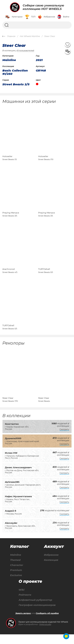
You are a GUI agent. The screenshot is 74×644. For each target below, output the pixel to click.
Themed (15, 569)
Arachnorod (9, 275)
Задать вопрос (23, 623)
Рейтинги (25, 604)
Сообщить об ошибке (47, 623)
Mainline (16, 564)
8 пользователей (26, 51)
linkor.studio (45, 634)
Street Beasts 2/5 (16, 84)
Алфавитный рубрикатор (35, 609)
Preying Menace (11, 216)
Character (17, 574)
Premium (16, 580)
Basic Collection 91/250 (15, 72)
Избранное (51, 564)
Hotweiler (7, 158)
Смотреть (64, 439)
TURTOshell (44, 275)
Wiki (21, 599)
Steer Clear (8, 407)
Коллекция (51, 569)
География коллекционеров (37, 615)
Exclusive (16, 585)
